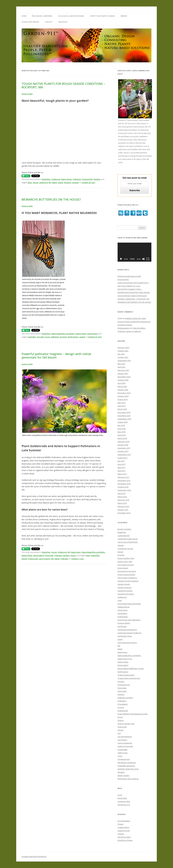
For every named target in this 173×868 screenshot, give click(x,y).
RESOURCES (63, 22)
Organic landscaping (126, 675)
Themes (121, 834)
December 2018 (124, 412)
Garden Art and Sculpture (128, 581)
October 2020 (123, 380)
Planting (121, 694)
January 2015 (123, 510)
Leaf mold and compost (127, 643)
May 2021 (121, 364)
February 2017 (123, 477)
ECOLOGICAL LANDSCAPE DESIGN (71, 16)
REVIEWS (124, 16)
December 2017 (124, 448)
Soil (119, 733)
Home (24, 16)
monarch (63, 337)
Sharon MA (122, 727)
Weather (97, 179)
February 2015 (123, 506)
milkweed (55, 337)
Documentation (124, 821)
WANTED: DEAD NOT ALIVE (128, 769)
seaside (75, 182)
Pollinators (77, 179)
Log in (120, 795)
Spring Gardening (125, 743)
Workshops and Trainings (128, 779)
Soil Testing (122, 740)
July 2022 (121, 354)
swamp (82, 337)
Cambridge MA (124, 536)
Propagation (123, 704)
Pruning (121, 707)
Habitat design (124, 607)
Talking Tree (123, 753)
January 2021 (123, 373)
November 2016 (124, 484)
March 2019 (122, 409)
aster (30, 182)
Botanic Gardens (124, 529)
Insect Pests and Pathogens (129, 620)
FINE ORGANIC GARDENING (42, 16)
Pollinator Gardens (62, 555)
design (36, 182)
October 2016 (123, 487)
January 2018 (123, 445)
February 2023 (123, 348)
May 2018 (121, 432)
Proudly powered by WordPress (34, 857)
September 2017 (124, 455)
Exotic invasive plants (126, 574)
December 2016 (124, 480)
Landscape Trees (125, 636)
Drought (121, 555)
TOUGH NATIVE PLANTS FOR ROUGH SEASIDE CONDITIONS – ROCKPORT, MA (63, 85)
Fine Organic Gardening (127, 578)
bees (88, 555)
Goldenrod (56, 179)
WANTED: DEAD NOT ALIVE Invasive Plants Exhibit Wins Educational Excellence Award (134, 322)
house (48, 337)
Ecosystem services (126, 565)
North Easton (93, 334)
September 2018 (124, 419)
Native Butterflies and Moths (63, 334)
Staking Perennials (125, 746)
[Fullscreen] (148, 259)
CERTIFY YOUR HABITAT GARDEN (102, 16)
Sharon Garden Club (126, 724)
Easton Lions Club (125, 562)
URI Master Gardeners (127, 763)
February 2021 (123, 370)
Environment (123, 568)
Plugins (121, 824)
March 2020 (122, 386)
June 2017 (122, 464)
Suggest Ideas (123, 827)
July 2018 (121, 425)
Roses (73, 555)
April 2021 (122, 367)
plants (61, 182)
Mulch (120, 649)
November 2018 (124, 416)
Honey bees (123, 610)
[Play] (121, 259)
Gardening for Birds (126, 594)
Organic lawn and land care (129, 678)
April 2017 (122, 471)
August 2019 (123, 399)
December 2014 (124, 513)
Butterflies (46, 179)
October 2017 (123, 451)
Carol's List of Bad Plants (128, 542)
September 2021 (124, 361)
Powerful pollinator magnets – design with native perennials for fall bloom (56, 356)
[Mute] (144, 259)
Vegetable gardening (126, 766)
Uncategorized (124, 759)
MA (50, 182)
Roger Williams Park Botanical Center (133, 714)
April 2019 (122, 406)
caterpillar (32, 337)
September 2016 (124, 490)
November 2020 (124, 377)
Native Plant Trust (125, 659)
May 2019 (121, 403)
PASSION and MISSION (30, 22)
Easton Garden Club (126, 558)
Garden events (124, 584)
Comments (124, 801)
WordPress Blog (124, 837)
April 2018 (122, 435)
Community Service (125, 549)
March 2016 (122, 497)
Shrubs (121, 730)
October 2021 (123, 357)
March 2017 (122, 474)
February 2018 (123, 442)
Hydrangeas (123, 617)
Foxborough (33, 559)
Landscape (122, 626)
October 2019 (123, 396)
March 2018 (122, 438)
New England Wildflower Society (131, 668)
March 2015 (122, 503)
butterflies (95, 555)
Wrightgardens (124, 328)
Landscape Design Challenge (129, 633)
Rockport (68, 182)
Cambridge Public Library (128, 539)
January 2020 (123, 390)
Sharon (121, 720)
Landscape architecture (127, 630)
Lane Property (44, 559)
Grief (120, 600)
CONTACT (49, 22)
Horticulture (122, 613)
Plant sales (122, 691)
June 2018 (122, 429)
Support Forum (124, 831)
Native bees (76, 552)
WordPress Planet (125, 840)
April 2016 (122, 493)
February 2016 (123, 500)
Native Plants (66, 179)
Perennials (49, 555)
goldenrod (43, 182)
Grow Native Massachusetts (129, 604)
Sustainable (123, 750)
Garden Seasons (125, 587)
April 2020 (122, 383)
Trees (120, 756)
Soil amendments (125, 737)
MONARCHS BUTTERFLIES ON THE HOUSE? (51, 199)
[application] (134, 252)
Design (54, 552)
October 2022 (123, 351)
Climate (121, 545)
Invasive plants (124, 623)
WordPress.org (124, 805)
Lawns (120, 639)
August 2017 (123, 458)
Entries (122, 798)
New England (39, 555)
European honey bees (127, 571)
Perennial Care (124, 685)
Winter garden (123, 775)
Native (55, 182)
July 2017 (121, 461)
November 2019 (124, 393)
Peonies (121, 681)
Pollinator (64, 559)
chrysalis (40, 337)
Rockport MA (87, 179)
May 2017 (121, 467)
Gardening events (125, 591)
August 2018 (123, 422)
